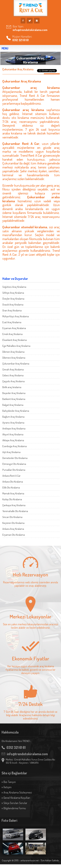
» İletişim (7, 787)
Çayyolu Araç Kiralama (14, 381)
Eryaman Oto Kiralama (14, 535)
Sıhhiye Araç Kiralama (13, 293)
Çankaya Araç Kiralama (14, 505)
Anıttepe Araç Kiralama (14, 428)
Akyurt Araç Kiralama (13, 434)
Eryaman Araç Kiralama (14, 328)
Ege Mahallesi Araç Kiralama (16, 346)
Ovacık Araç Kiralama (13, 305)
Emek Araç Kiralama (12, 334)
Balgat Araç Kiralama (13, 405)
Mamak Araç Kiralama (13, 493)
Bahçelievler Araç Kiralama (16, 411)
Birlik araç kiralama (12, 387)
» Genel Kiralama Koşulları (16, 798)
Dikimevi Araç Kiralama (14, 358)
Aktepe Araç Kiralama (13, 440)
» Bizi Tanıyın (9, 782)
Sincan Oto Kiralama (12, 517)
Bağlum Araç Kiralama (13, 417)
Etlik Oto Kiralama (11, 488)
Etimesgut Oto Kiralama (14, 464)
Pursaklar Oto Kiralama (14, 470)
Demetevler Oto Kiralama (15, 458)
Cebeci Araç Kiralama (13, 375)
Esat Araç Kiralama (12, 322)
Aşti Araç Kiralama (11, 452)
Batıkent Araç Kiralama (14, 399)
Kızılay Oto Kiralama (12, 499)
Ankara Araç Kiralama (13, 529)
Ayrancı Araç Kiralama (13, 423)
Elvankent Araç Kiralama (15, 340)
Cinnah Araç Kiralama (13, 369)
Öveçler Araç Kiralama (13, 299)
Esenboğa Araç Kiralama (15, 446)
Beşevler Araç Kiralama (14, 393)
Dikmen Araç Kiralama (13, 352)
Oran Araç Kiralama (12, 310)
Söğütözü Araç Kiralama (14, 287)
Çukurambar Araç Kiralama (16, 364)
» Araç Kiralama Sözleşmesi (17, 792)
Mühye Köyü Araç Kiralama (16, 316)
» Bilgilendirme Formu (14, 808)
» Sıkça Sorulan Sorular (14, 803)
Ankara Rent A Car (11, 476)
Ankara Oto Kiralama (13, 482)
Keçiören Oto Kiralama (13, 523)
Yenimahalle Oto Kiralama (15, 511)
